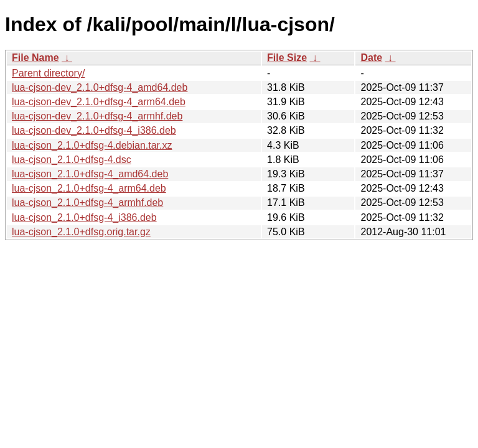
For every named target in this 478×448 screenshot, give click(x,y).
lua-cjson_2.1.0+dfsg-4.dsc (72, 160)
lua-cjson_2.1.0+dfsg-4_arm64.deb (89, 188)
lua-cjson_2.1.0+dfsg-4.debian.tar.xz (92, 145)
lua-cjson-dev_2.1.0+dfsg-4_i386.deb (94, 130)
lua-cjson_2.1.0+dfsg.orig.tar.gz (81, 232)
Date (371, 58)
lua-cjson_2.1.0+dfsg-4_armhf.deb (87, 203)
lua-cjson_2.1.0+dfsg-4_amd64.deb (90, 174)
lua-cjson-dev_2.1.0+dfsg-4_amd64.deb (100, 87)
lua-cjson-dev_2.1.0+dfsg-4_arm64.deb (99, 102)
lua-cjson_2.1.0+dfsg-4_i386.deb (84, 217)
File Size (287, 58)
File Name (35, 58)
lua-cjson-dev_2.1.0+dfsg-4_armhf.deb (97, 116)
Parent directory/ (48, 73)
